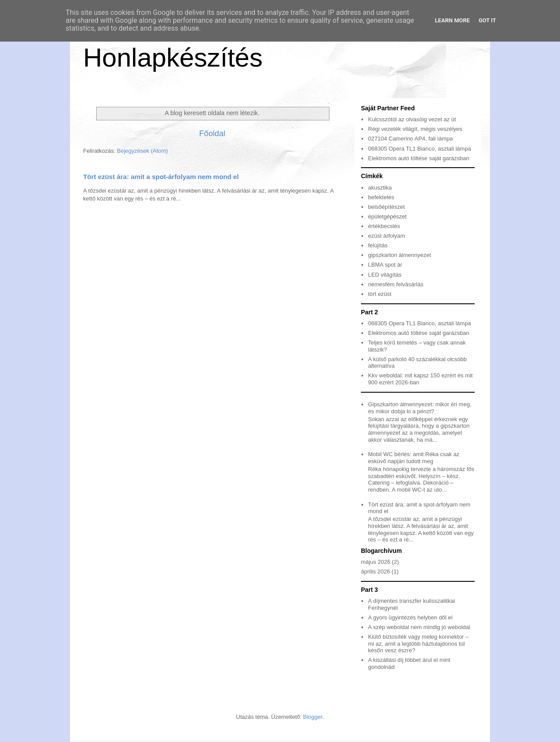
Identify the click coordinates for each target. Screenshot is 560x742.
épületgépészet (387, 216)
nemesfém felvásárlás (395, 284)
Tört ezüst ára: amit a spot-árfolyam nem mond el (161, 177)
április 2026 (376, 571)
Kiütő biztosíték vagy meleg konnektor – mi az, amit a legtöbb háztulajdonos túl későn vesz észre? (418, 644)
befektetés (381, 197)
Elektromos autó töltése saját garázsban (418, 158)
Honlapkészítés (173, 58)
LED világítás (385, 275)
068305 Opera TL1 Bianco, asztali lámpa (419, 149)
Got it (487, 20)
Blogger (313, 717)
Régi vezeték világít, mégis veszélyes (415, 129)
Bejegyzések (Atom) (142, 151)
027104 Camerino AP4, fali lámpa (410, 139)
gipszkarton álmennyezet (399, 255)
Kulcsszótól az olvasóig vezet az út (412, 119)
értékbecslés (384, 226)
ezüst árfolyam (387, 236)
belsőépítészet (386, 207)
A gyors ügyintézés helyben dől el (410, 617)
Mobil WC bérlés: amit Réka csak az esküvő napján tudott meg (414, 458)
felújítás (378, 245)
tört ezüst (380, 294)
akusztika (380, 188)
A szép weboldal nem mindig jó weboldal (419, 627)
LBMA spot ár (385, 265)
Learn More (452, 20)
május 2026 (376, 562)
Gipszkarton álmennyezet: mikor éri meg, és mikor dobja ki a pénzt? (420, 408)
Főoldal (212, 134)
